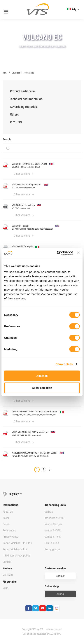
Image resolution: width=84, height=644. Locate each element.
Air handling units (55, 505)
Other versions (22, 174)
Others (14, 115)
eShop (60, 594)
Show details (64, 364)
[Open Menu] (8, 9)
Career (7, 524)
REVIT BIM (16, 122)
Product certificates (23, 91)
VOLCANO (8, 575)
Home (5, 73)
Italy (72, 9)
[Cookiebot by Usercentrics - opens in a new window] (57, 253)
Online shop (52, 586)
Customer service (55, 569)
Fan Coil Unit (52, 543)
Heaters (7, 569)
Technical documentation (26, 99)
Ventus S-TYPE (53, 531)
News (6, 518)
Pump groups (52, 549)
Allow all (42, 376)
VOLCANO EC (29, 73)
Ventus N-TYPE (53, 537)
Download (16, 73)
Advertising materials (24, 107)
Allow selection (42, 388)
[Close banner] (78, 253)
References (9, 531)
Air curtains (10, 582)
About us (8, 512)
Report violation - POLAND (17, 543)
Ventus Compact (54, 524)
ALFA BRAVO (56, 634)
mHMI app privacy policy (16, 556)
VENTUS (49, 512)
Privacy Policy (10, 537)
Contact (7, 562)
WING (6, 588)
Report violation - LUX (15, 549)
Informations (10, 505)
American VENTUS (55, 518)
